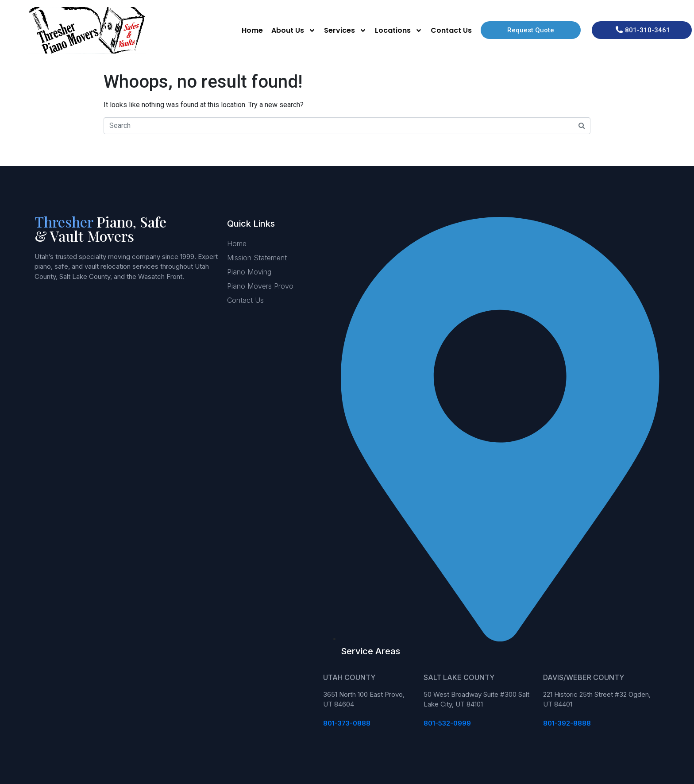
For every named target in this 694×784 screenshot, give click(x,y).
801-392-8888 (567, 723)
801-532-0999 (447, 723)
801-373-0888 (347, 723)
